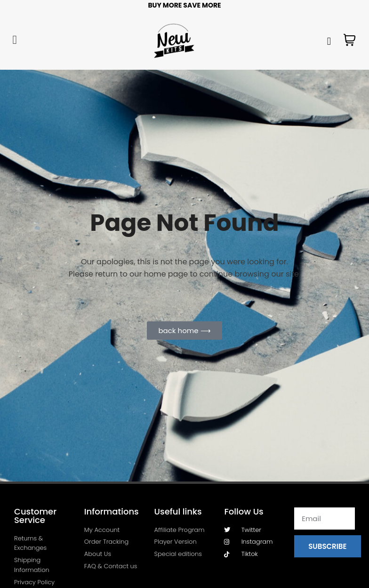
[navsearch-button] (329, 40)
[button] (15, 40)
